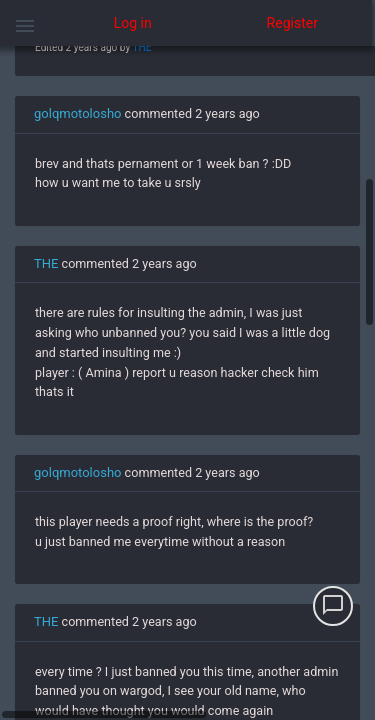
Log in (133, 23)
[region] (187, 383)
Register (292, 23)
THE (141, 47)
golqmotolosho (77, 113)
